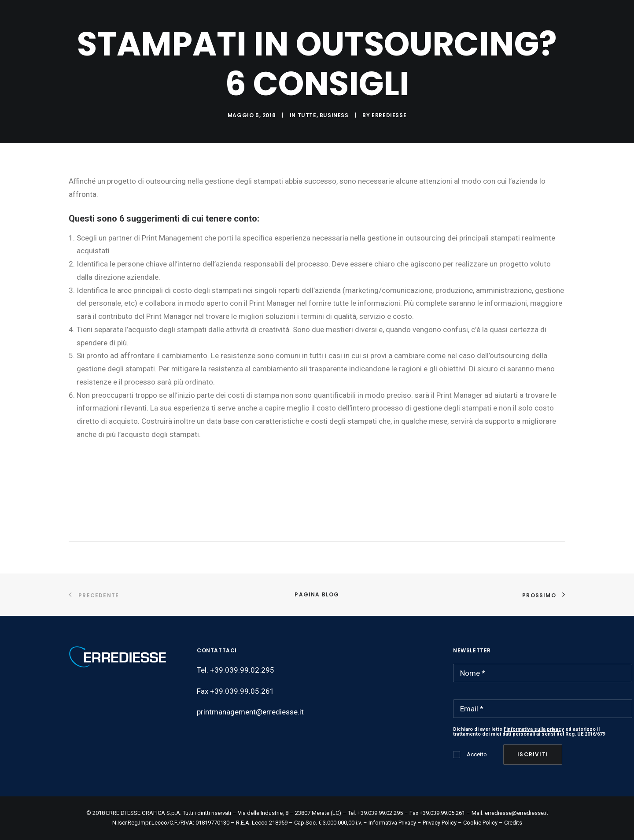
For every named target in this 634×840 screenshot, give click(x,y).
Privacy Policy (440, 823)
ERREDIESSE (389, 115)
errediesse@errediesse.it (516, 813)
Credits (513, 823)
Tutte (307, 115)
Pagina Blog (317, 594)
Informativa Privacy (392, 823)
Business (334, 115)
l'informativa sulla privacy (534, 729)
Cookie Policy (480, 823)
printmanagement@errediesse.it (250, 712)
